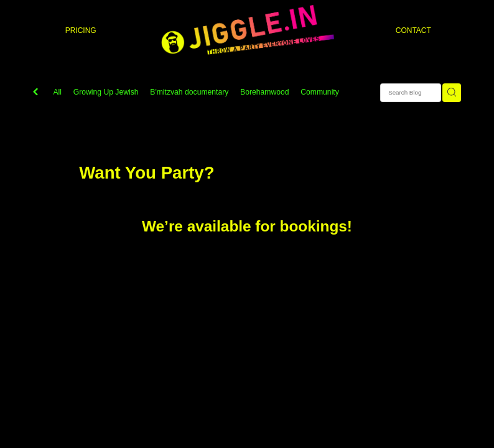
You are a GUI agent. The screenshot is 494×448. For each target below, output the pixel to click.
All (58, 92)
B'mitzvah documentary (189, 92)
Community (320, 92)
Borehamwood (265, 92)
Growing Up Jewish (106, 92)
